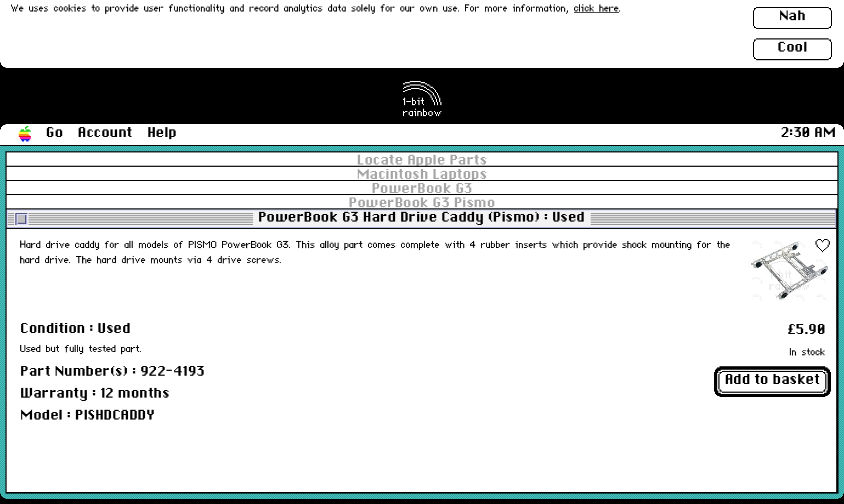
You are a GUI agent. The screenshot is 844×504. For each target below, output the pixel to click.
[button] (25, 134)
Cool (792, 48)
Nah (793, 16)
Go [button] (55, 133)
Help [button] (162, 133)
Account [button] (105, 133)
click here (597, 9)
